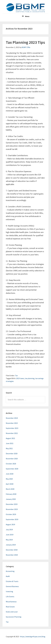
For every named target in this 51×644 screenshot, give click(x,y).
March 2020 (10, 489)
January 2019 (11, 545)
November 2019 (12, 509)
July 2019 (9, 530)
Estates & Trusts (12, 581)
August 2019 (10, 524)
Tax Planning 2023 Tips (25, 42)
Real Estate (10, 607)
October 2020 (11, 464)
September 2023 (12, 428)
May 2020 (9, 479)
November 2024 (12, 418)
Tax (16, 375)
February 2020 (11, 494)
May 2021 (9, 448)
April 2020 (10, 484)
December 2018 (12, 550)
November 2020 (12, 459)
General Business (12, 586)
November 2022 (12, 433)
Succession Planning (14, 617)
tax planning (30, 378)
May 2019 (9, 540)
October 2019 (11, 514)
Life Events (10, 597)
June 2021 (10, 443)
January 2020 (11, 499)
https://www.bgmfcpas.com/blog (33, 637)
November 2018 (12, 555)
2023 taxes (20, 378)
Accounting (10, 571)
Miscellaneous (11, 602)
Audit (8, 576)
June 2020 (10, 474)
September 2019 (12, 519)
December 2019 (12, 504)
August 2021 (10, 438)
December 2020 (12, 453)
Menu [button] (27, 16)
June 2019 (10, 535)
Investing (9, 591)
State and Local (12, 612)
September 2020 (12, 469)
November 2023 (12, 423)
